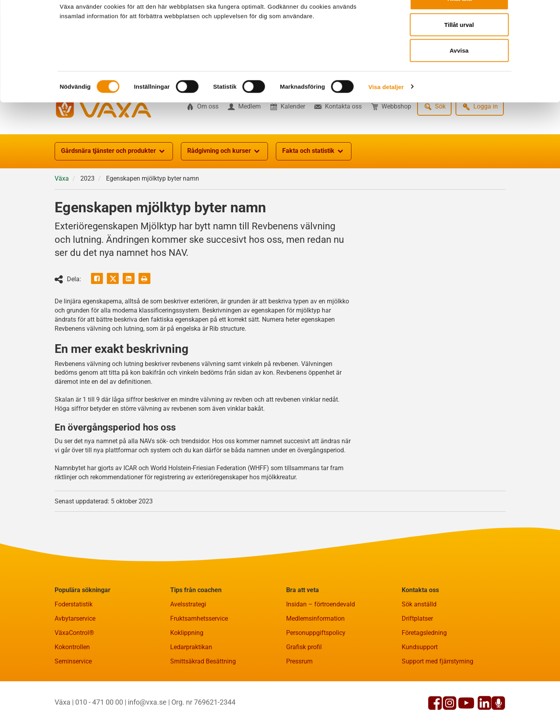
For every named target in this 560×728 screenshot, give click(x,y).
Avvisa (459, 73)
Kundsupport (420, 686)
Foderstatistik (74, 643)
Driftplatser (417, 657)
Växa (62, 217)
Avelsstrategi (188, 643)
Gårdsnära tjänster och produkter (114, 190)
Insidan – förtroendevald (321, 643)
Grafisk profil (304, 686)
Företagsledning (424, 672)
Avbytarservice (75, 657)
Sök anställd (419, 643)
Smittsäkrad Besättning (203, 700)
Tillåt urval (459, 47)
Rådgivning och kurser (224, 190)
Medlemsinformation (315, 657)
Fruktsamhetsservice (199, 657)
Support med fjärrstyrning (438, 700)
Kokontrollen (72, 686)
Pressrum (299, 700)
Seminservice (73, 700)
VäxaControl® (74, 672)
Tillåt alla (459, 21)
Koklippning (187, 672)
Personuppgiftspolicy (316, 672)
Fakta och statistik (314, 190)
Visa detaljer (386, 109)
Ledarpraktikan (191, 686)
